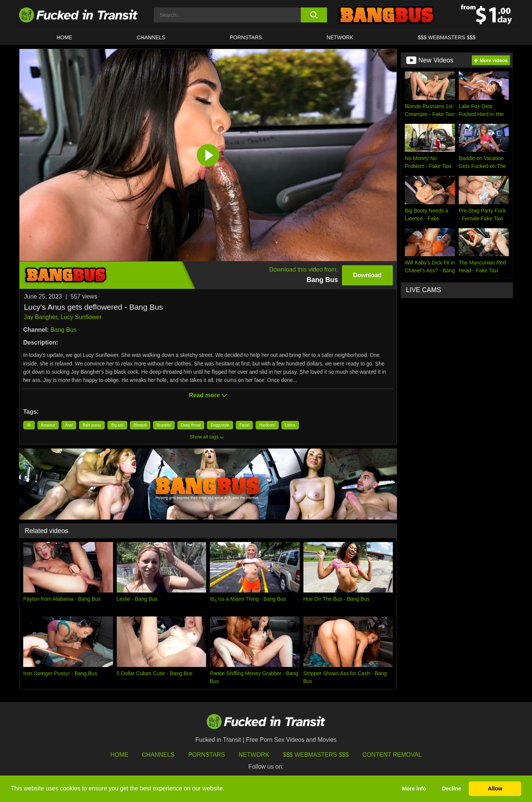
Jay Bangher (41, 317)
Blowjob (140, 425)
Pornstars (246, 37)
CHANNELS (151, 37)
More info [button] (414, 789)
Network (340, 37)
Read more (208, 395)
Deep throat (191, 425)
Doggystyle (220, 425)
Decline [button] (451, 789)
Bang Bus (63, 330)
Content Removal (392, 755)
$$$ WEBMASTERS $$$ (447, 37)
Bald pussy (92, 425)
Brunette (164, 425)
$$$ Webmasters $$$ (316, 755)
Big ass (117, 425)
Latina (290, 425)
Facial (244, 425)
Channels (158, 755)
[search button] (314, 15)
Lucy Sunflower (81, 317)
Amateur (48, 425)
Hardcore (267, 425)
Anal (69, 425)
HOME (64, 37)
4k (29, 425)
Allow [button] (495, 789)
